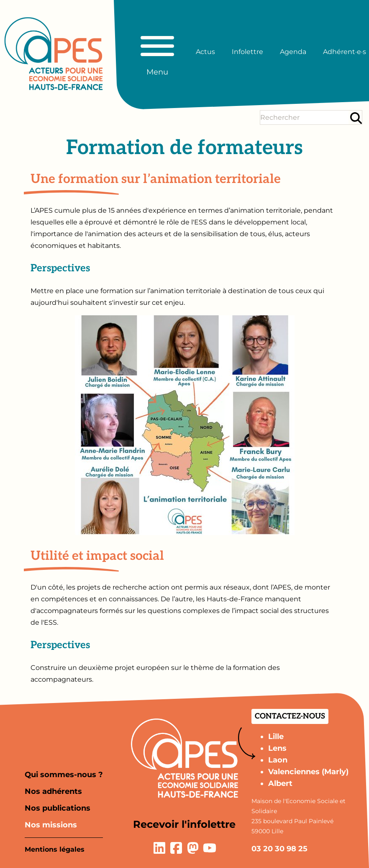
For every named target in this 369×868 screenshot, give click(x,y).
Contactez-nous (290, 716)
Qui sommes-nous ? (64, 775)
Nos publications (58, 808)
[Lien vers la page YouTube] (210, 848)
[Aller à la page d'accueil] (54, 54)
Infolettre (247, 52)
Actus (205, 52)
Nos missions (51, 825)
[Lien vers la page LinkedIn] (159, 848)
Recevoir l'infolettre (184, 824)
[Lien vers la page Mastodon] (193, 848)
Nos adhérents (53, 791)
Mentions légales (55, 849)
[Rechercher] (356, 118)
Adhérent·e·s (345, 52)
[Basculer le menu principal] (157, 52)
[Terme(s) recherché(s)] (304, 117)
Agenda (293, 52)
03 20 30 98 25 (279, 849)
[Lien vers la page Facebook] (176, 848)
